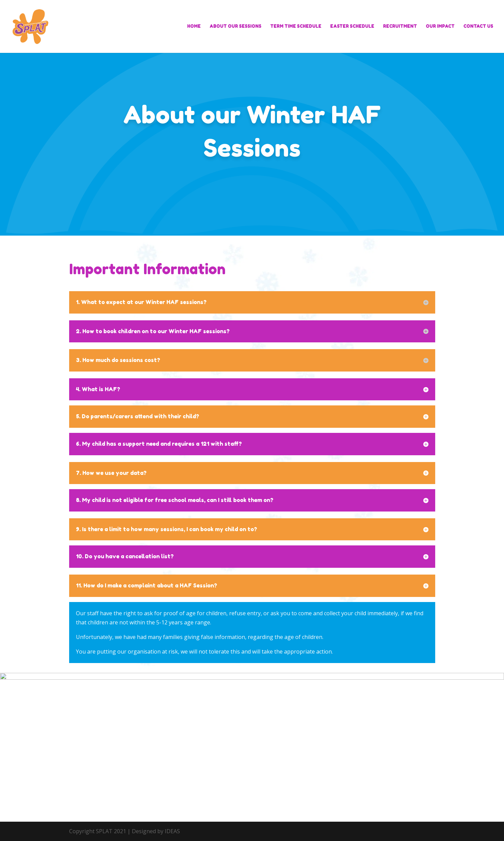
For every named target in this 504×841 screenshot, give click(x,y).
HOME (194, 26)
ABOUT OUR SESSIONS (235, 26)
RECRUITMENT (400, 26)
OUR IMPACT (440, 26)
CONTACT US (478, 26)
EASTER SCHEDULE (352, 26)
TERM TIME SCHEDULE (296, 26)
